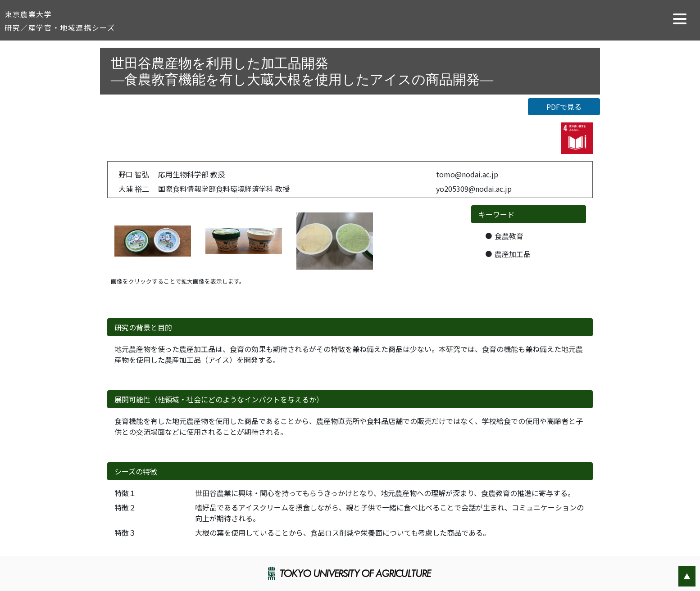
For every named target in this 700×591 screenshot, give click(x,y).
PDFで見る (564, 107)
